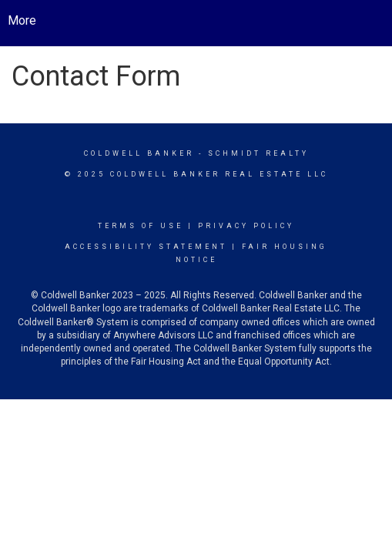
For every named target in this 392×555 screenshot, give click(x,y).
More (22, 20)
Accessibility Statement (146, 247)
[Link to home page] (208, 21)
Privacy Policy (246, 226)
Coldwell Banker (139, 153)
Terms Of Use (141, 226)
